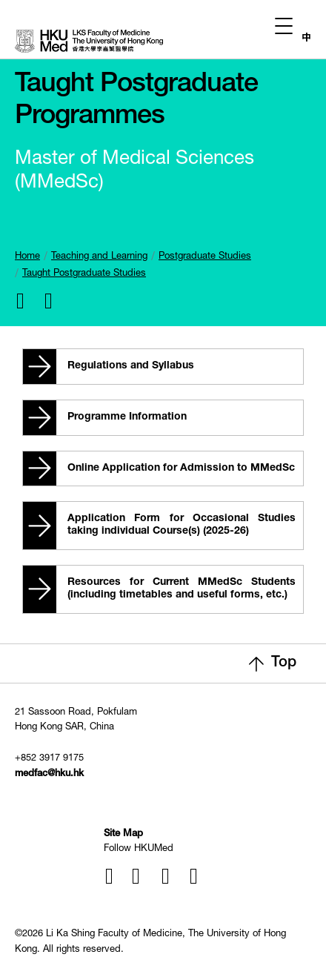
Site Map (123, 834)
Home (27, 257)
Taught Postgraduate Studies (84, 274)
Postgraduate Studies (205, 257)
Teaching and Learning (99, 257)
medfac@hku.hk (49, 774)
